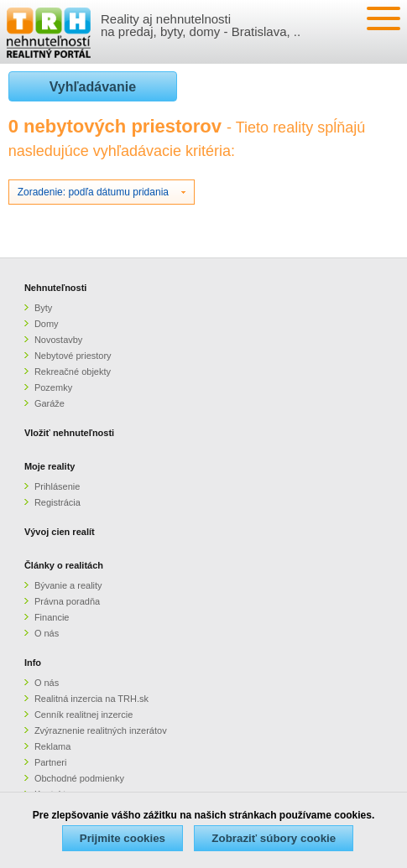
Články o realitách (64, 565)
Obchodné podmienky (79, 778)
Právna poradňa (67, 601)
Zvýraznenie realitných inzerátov (101, 730)
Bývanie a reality (68, 585)
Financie (52, 617)
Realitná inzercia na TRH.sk (91, 699)
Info (33, 663)
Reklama (52, 746)
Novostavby (58, 340)
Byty (43, 308)
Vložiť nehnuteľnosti (69, 433)
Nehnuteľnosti (56, 288)
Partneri (51, 762)
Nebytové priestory (73, 356)
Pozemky (53, 387)
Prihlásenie (57, 486)
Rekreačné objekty (73, 372)
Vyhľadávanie (93, 87)
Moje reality (50, 466)
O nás (47, 633)
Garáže (50, 403)
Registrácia (57, 502)
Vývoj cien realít (60, 532)
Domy (47, 324)
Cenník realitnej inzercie (83, 715)
